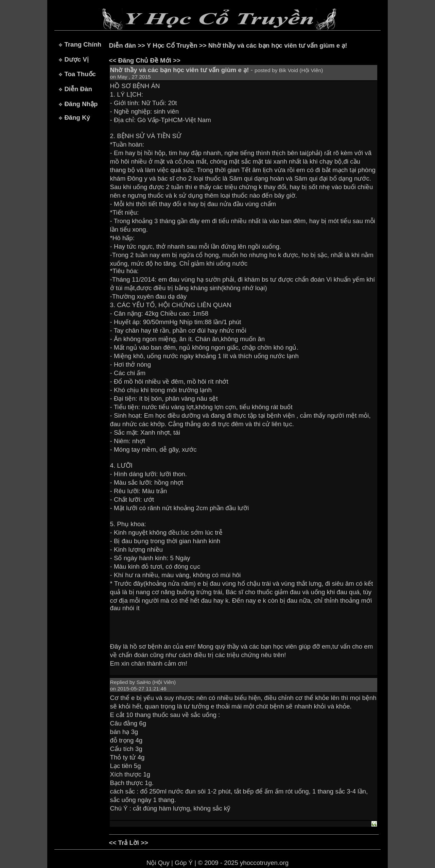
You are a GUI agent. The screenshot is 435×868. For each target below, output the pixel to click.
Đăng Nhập (81, 104)
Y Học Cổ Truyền (172, 45)
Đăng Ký (77, 118)
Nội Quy (158, 863)
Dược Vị (76, 59)
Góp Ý (184, 863)
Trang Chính (83, 44)
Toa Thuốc (80, 74)
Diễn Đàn (78, 89)
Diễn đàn (123, 45)
